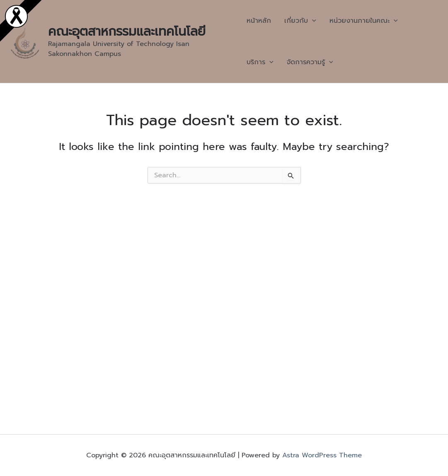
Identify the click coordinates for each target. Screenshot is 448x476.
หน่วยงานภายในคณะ (364, 21)
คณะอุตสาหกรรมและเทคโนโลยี (127, 31)
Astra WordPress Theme (322, 455)
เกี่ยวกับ (300, 21)
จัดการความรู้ (310, 62)
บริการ (260, 62)
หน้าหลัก (259, 21)
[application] (312, 21)
